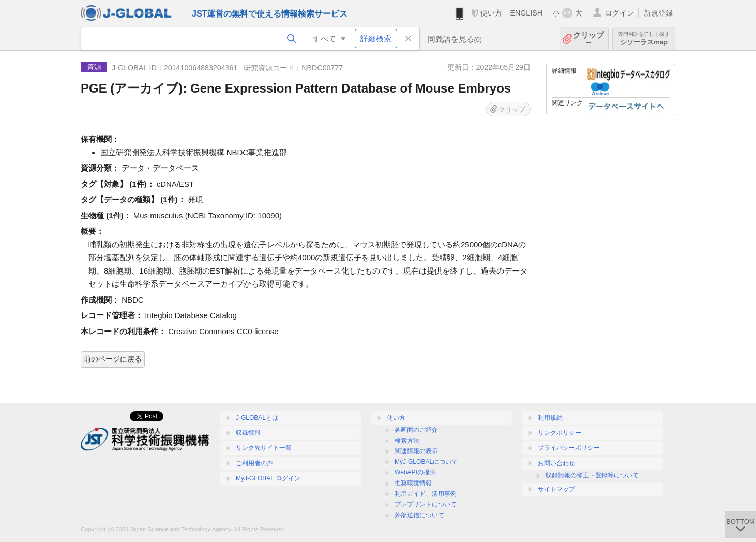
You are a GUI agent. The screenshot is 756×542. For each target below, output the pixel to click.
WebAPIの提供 (415, 472)
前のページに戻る (113, 359)
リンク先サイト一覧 (264, 448)
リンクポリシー (560, 433)
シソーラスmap (644, 39)
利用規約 (550, 418)
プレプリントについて (426, 504)
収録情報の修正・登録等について (592, 475)
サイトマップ (556, 489)
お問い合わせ (556, 463)
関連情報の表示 (416, 451)
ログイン (619, 13)
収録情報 (248, 433)
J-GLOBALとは (257, 418)
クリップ (588, 39)
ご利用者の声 (254, 463)
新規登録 (658, 13)
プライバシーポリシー (569, 448)
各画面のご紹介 (416, 430)
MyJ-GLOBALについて (426, 462)
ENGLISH (526, 13)
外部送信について (419, 515)
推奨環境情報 (413, 483)
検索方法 (407, 441)
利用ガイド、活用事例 (426, 494)
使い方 (491, 13)
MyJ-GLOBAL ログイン (268, 478)
